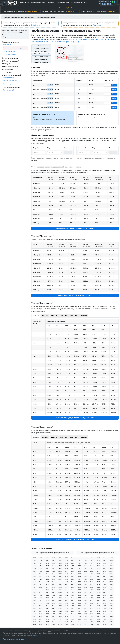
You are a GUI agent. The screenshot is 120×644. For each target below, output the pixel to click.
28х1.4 (73, 574)
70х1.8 (66, 617)
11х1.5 (111, 558)
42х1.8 (41, 593)
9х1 (60, 558)
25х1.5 (34, 574)
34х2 (60, 582)
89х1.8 (85, 622)
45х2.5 (105, 595)
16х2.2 (34, 566)
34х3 (85, 582)
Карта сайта (37, 635)
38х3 (111, 587)
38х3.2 (34, 590)
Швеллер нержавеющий (13, 75)
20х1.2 (98, 569)
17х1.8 (66, 566)
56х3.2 (54, 609)
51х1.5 (85, 601)
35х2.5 (54, 585)
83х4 (79, 622)
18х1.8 (111, 566)
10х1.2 (85, 558)
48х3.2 (98, 598)
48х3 (92, 598)
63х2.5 (41, 614)
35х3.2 (73, 585)
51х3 (41, 603)
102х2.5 (79, 625)
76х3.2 (92, 619)
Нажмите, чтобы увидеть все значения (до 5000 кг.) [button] (75, 295)
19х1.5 (66, 569)
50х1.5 (111, 598)
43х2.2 (34, 595)
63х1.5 (98, 611)
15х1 (41, 563)
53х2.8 (92, 603)
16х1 (79, 563)
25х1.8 (41, 574)
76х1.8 (54, 619)
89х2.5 (105, 622)
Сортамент (41, 46)
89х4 (54, 625)
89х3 (34, 625)
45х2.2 (98, 595)
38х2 (85, 587)
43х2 (111, 593)
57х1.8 (73, 609)
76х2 (60, 619)
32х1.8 (92, 577)
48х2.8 (85, 598)
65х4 (47, 617)
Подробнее (97, 25)
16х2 (111, 563)
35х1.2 (98, 582)
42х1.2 (105, 590)
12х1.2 (54, 561)
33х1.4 (60, 579)
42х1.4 (111, 590)
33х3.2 (111, 579)
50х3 (66, 601)
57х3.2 (111, 609)
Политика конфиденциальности (14, 639)
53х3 (98, 603)
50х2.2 (47, 601)
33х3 (105, 579)
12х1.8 (73, 561)
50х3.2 (73, 601)
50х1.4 (105, 598)
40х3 (92, 590)
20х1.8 (34, 571)
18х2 (34, 569)
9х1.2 (66, 558)
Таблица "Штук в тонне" (41, 59)
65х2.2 (92, 614)
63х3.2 (60, 614)
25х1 (98, 571)
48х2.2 (73, 598)
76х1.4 (41, 619)
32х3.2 (47, 579)
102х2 (66, 625)
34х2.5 (73, 582)
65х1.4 (66, 614)
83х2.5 (47, 622)
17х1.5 (60, 566)
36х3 (47, 587)
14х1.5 (111, 561)
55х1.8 (41, 606)
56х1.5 (92, 606)
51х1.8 (92, 601)
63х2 (111, 611)
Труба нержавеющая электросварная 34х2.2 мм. (52, 553)
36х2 (105, 585)
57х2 (79, 609)
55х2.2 (54, 606)
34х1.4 (41, 582)
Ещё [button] (86, 3)
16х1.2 (85, 563)
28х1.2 (66, 574)
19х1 (47, 569)
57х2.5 (92, 609)
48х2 (66, 598)
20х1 (92, 569)
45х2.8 (111, 595)
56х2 (105, 606)
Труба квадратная (10, 54)
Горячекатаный (9, 77)
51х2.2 (105, 601)
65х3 (111, 614)
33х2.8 (98, 579)
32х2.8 (34, 579)
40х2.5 (79, 590)
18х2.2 (41, 569)
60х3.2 (85, 611)
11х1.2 (98, 558)
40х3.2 (98, 590)
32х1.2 (73, 577)
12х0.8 (41, 561)
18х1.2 (92, 566)
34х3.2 (92, 582)
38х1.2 (60, 587)
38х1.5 (73, 587)
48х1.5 (54, 598)
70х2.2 (79, 617)
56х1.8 (98, 606)
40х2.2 (73, 590)
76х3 (85, 619)
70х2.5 (85, 617)
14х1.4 (105, 561)
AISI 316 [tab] (54, 316)
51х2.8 (34, 603)
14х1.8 (34, 563)
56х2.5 (34, 609)
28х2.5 (105, 574)
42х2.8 (66, 593)
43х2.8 (47, 595)
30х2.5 (66, 577)
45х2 (92, 595)
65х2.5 (98, 614)
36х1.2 (79, 585)
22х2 (85, 571)
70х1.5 (60, 617)
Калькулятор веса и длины (41, 48)
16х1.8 (105, 563)
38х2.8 (105, 587)
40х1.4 (47, 590)
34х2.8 (79, 582)
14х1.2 (98, 561)
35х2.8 (60, 585)
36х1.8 (98, 585)
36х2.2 (111, 585)
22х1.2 (60, 571)
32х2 (98, 577)
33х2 (79, 579)
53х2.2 (79, 603)
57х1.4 (60, 609)
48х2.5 (79, 598)
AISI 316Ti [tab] (74, 316)
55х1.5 (34, 606)
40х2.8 (85, 590)
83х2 (34, 622)
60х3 (79, 611)
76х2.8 (79, 619)
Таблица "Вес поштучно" (41, 57)
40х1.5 (54, 590)
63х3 (54, 614)
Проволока (8, 72)
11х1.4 (105, 558)
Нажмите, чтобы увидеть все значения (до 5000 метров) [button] (75, 228)
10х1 (79, 558)
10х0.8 (73, 558)
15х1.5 (60, 563)
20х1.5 (111, 569)
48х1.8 (60, 598)
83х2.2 (41, 622)
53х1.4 (54, 603)
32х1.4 (79, 577)
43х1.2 (85, 593)
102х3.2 (98, 625)
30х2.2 (60, 577)
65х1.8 (79, 614)
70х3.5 (111, 617)
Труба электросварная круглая (14, 48)
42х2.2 (54, 593)
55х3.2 (79, 606)
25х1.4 (111, 571)
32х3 (41, 579)
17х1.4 (54, 566)
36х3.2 (54, 587)
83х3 (60, 622)
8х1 (41, 558)
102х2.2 (73, 625)
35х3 (66, 585)
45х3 (34, 598)
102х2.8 (85, 625)
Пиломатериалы (77, 3)
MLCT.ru (6, 631)
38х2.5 (98, 587)
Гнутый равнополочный (12, 81)
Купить (114, 85)
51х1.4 (79, 601)
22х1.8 (79, 571)
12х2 (79, 561)
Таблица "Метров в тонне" (41, 54)
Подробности (35, 25)
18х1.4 (98, 566)
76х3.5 (98, 619)
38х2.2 (92, 587)
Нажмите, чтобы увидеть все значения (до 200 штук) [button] (75, 418)
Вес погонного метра (41, 51)
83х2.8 (54, 622)
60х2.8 (73, 611)
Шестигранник (9, 69)
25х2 (47, 574)
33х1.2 (54, 579)
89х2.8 (111, 622)
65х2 (85, 614)
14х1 (92, 561)
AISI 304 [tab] (45, 316)
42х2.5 (60, 593)
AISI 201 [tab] (36, 316)
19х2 (79, 569)
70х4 (34, 619)
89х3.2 (41, 625)
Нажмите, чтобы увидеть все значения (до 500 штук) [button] (75, 539)
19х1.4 (60, 569)
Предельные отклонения (41, 62)
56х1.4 (85, 606)
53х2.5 (85, 603)
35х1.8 (34, 585)
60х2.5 (66, 611)
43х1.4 (92, 593)
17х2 (73, 566)
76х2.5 (73, 619)
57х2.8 (98, 609)
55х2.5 (60, 606)
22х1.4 (66, 571)
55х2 (47, 606)
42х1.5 (34, 593)
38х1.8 (79, 587)
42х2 (47, 593)
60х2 (54, 611)
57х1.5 (66, 609)
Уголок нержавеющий (12, 88)
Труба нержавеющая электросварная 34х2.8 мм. (97, 553)
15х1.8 (66, 563)
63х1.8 (105, 611)
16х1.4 (92, 563)
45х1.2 (66, 595)
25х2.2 (54, 574)
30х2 (54, 577)
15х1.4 (54, 563)
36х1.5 (92, 585)
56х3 (47, 609)
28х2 (92, 574)
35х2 (41, 585)
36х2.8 (41, 587)
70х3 (98, 617)
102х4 (111, 625)
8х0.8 (35, 558)
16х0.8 (73, 563)
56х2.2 (111, 606)
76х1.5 (47, 619)
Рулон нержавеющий (11, 61)
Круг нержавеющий (11, 67)
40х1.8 (60, 590)
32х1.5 (85, 577)
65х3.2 (34, 617)
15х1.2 (47, 563)
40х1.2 (41, 590)
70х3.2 (105, 617)
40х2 (66, 590)
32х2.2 (105, 577)
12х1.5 (66, 561)
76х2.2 (66, 619)
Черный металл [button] (48, 3)
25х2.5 (60, 574)
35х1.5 (111, 582)
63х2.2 (34, 614)
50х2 (41, 601)
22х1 (54, 571)
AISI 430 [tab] (84, 316)
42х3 (73, 593)
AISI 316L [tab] (64, 316)
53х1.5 (60, 603)
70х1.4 (54, 617)
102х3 (92, 625)
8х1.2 (47, 558)
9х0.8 (54, 558)
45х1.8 (85, 595)
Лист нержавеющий (11, 58)
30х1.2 (111, 574)
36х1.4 (85, 585)
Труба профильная (10, 51)
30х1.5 (41, 577)
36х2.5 (34, 587)
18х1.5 (105, 566)
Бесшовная (7, 45)
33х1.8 (73, 579)
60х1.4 (34, 611)
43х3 (54, 595)
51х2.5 (111, 601)
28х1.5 (79, 574)
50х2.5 (54, 601)
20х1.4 (105, 569)
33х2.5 (92, 579)
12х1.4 (60, 561)
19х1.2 (54, 569)
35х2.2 (47, 585)
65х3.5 (41, 617)
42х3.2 (79, 593)
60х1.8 (47, 611)
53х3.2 (105, 603)
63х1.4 (92, 611)
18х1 (85, 566)
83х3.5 (73, 622)
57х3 (105, 609)
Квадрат (7, 64)
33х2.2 (85, 579)
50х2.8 (60, 601)
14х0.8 (85, 561)
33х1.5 (66, 579)
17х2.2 (79, 566)
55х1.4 (111, 603)
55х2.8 (66, 606)
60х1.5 (41, 611)
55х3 (73, 606)
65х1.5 (73, 614)
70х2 (73, 617)
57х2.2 (85, 609)
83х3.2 (66, 622)
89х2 (92, 622)
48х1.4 (47, 598)
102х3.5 (105, 625)
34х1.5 (47, 582)
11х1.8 (34, 561)
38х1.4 (66, 587)
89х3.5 (47, 625)
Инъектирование (63, 3)
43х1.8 (105, 593)
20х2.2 (47, 571)
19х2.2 (85, 569)
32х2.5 (111, 577)
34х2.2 (66, 582)
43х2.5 (41, 595)
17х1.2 (47, 566)
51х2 (98, 601)
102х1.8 (60, 625)
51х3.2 (47, 603)
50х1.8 (34, 601)
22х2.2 (92, 571)
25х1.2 (105, 571)
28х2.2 (98, 574)
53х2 (73, 603)
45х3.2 (41, 598)
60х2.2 (60, 611)
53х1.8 (66, 603)
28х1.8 (85, 574)
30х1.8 (47, 577)
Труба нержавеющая (11, 42)
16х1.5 (98, 563)
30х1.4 (34, 577)
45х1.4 (73, 595)
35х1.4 (105, 582)
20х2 (41, 571)
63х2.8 (47, 614)
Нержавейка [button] (24, 3)
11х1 (92, 558)
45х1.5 (79, 595)
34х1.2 (34, 582)
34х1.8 (54, 582)
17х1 (41, 566)
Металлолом (36, 3)
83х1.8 (111, 619)
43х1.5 (98, 593)
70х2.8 (92, 617)
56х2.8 (41, 609)
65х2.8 (105, 614)
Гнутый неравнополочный (12, 84)
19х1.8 (73, 569)
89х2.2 (98, 622)
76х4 (105, 619)
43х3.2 (60, 595)
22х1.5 (73, 571)
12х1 (47, 561)
